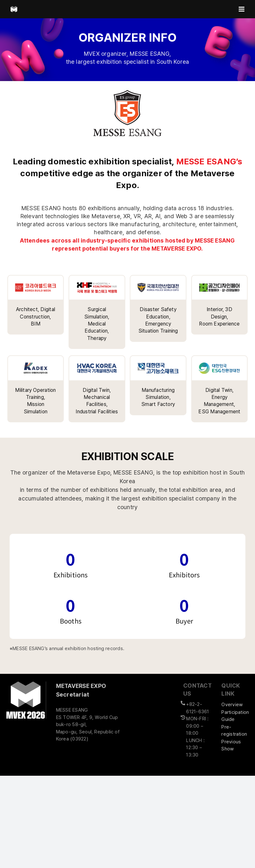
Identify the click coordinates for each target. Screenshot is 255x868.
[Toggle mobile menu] (242, 9)
